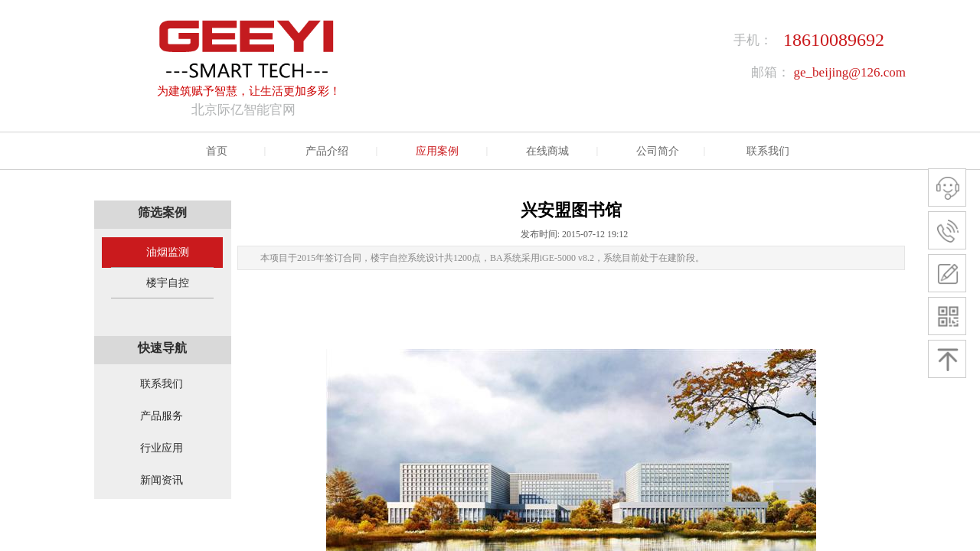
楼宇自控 (168, 283)
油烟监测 (168, 252)
